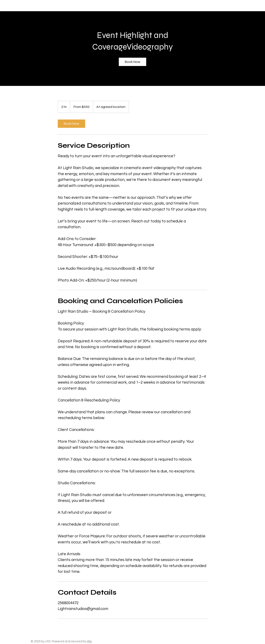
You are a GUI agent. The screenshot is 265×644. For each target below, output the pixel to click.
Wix (89, 641)
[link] (132, 62)
